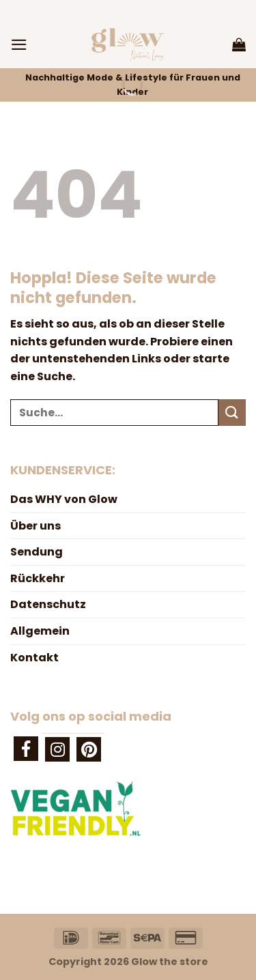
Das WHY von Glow (64, 499)
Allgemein (40, 631)
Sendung (37, 552)
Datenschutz (48, 604)
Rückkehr (38, 578)
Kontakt (34, 658)
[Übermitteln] (232, 413)
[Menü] (19, 45)
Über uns (35, 526)
